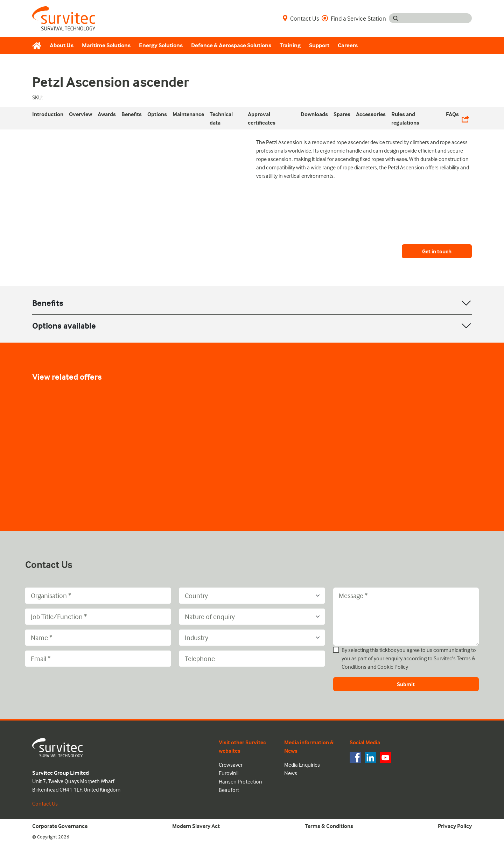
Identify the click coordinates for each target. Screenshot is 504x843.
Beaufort (229, 790)
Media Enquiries (302, 765)
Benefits (48, 303)
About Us (62, 45)
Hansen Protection (240, 781)
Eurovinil (229, 773)
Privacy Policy (455, 826)
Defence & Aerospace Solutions (231, 45)
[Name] (98, 638)
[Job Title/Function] (98, 617)
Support (319, 45)
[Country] (252, 596)
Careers (348, 45)
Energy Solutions (161, 45)
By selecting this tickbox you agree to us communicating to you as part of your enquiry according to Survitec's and (409, 658)
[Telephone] (252, 659)
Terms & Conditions (329, 826)
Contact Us (301, 18)
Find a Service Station (354, 18)
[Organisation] (98, 596)
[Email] (98, 659)
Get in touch (437, 251)
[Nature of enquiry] (252, 617)
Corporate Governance (60, 826)
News (291, 773)
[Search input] (437, 18)
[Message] (406, 617)
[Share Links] (465, 118)
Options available (64, 326)
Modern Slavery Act (196, 826)
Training (290, 45)
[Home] (39, 45)
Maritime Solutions (106, 45)
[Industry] (252, 638)
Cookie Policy (393, 667)
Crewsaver (231, 765)
